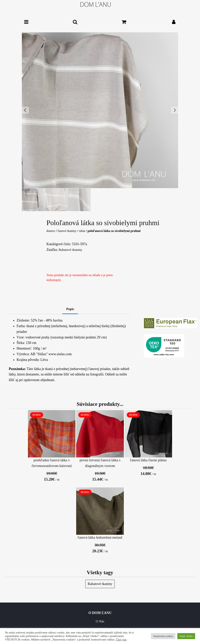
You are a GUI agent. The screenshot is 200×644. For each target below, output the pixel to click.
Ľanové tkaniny (67, 232)
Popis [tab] (70, 310)
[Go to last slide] (25, 110)
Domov (51, 232)
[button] (34, 200)
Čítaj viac (121, 640)
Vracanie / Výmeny (150, 559)
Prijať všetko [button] (186, 636)
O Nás (50, 550)
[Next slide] (175, 110)
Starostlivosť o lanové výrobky (50, 613)
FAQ (50, 604)
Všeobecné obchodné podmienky (50, 567)
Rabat (82, 232)
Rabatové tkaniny (71, 250)
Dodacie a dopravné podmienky (150, 550)
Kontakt (50, 559)
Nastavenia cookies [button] (163, 636)
